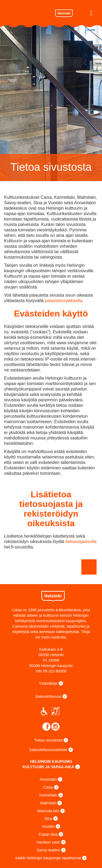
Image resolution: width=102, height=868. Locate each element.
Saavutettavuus (48, 696)
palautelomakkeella (64, 301)
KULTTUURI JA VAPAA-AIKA (48, 767)
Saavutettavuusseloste (48, 750)
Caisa (28, 13)
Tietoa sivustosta (48, 740)
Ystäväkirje (48, 683)
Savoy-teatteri (48, 850)
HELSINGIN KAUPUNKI (51, 761)
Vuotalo (48, 826)
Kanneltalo (48, 795)
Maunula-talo (48, 811)
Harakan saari (48, 842)
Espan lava (48, 834)
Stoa (48, 819)
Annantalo (48, 779)
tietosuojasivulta (81, 542)
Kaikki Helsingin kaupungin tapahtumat (48, 858)
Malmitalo (48, 803)
